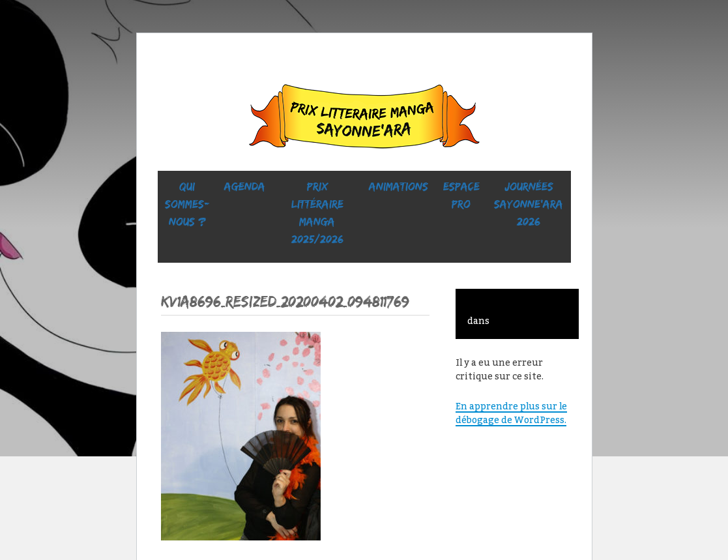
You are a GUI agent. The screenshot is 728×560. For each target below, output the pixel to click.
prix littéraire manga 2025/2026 (317, 213)
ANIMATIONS (399, 186)
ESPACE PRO (461, 195)
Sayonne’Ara (364, 119)
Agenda (245, 186)
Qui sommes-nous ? (187, 204)
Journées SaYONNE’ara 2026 (529, 204)
